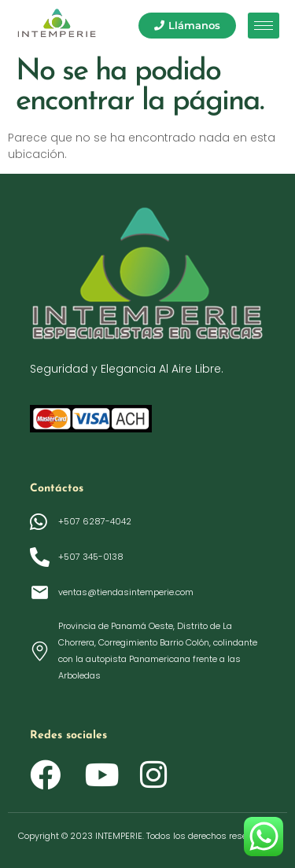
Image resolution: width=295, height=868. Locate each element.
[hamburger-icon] (264, 26)
